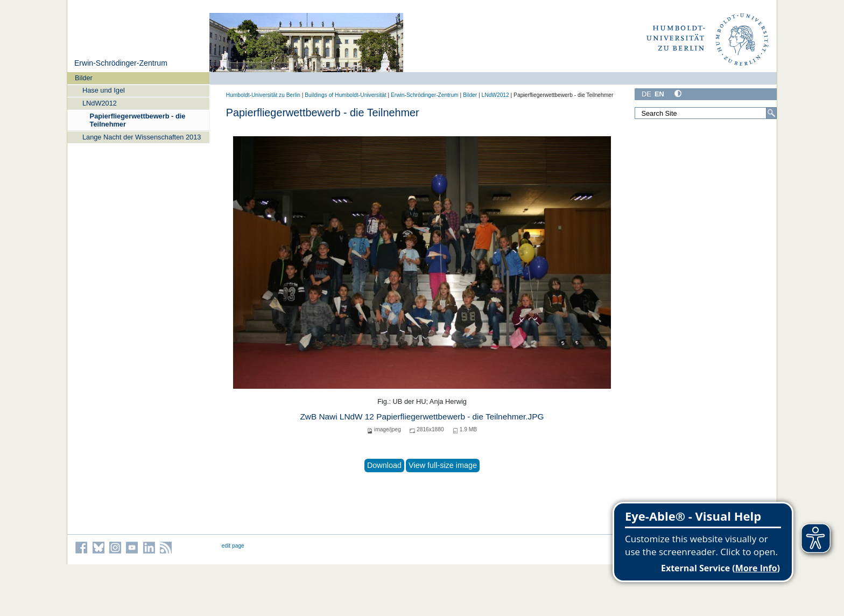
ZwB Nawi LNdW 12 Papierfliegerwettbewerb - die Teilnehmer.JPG (422, 416)
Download (384, 465)
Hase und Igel (104, 90)
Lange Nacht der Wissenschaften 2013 (142, 137)
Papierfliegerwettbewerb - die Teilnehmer (138, 120)
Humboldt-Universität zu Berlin (263, 95)
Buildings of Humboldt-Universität (345, 95)
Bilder (84, 78)
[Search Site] (706, 113)
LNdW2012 (100, 103)
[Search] (771, 113)
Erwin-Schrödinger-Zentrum (121, 63)
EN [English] (659, 94)
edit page (233, 546)
